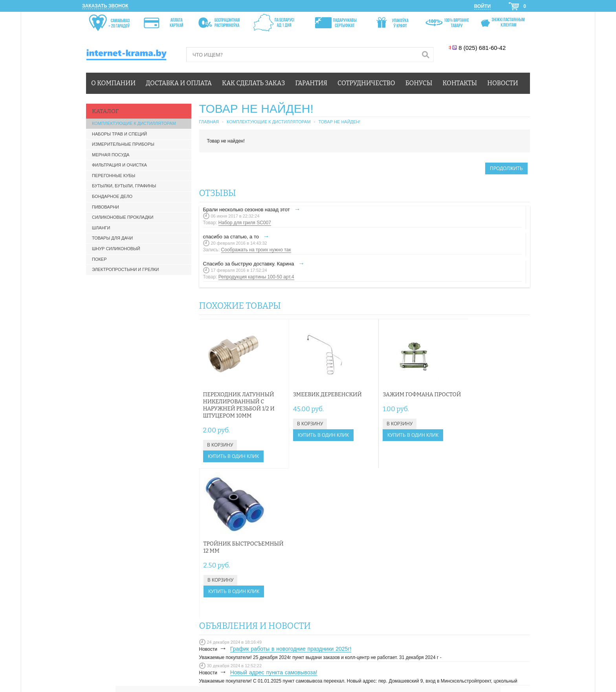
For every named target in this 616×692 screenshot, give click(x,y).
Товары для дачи (112, 238)
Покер (99, 259)
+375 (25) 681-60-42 (255, 571)
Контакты (460, 83)
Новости (502, 83)
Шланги (101, 228)
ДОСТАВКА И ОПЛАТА (431, 584)
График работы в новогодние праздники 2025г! (291, 500)
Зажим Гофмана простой (394, 398)
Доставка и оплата (179, 83)
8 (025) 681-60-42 (483, 48)
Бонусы (419, 83)
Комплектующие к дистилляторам (134, 123)
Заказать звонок (105, 6)
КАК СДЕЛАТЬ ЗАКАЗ (430, 576)
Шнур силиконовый (116, 249)
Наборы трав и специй (119, 134)
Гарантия (312, 83)
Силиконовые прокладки (123, 217)
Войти (482, 6)
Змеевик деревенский (320, 395)
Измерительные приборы (123, 144)
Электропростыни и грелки (126, 269)
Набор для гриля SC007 (245, 223)
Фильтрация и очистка (119, 165)
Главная (209, 122)
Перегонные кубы (114, 176)
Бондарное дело (112, 196)
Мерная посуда (111, 155)
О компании (113, 83)
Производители (210, 627)
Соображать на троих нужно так (256, 250)
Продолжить (506, 168)
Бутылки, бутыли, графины (124, 186)
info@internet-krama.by (258, 588)
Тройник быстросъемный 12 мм (486, 398)
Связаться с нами (135, 627)
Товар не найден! (340, 122)
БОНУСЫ (417, 592)
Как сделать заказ (253, 83)
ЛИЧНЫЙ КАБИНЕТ (428, 568)
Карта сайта (174, 627)
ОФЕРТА (416, 600)
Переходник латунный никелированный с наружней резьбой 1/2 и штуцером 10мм (239, 405)
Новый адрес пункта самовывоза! (274, 523)
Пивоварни (105, 207)
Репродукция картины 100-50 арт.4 (256, 277)
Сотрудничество (366, 83)
